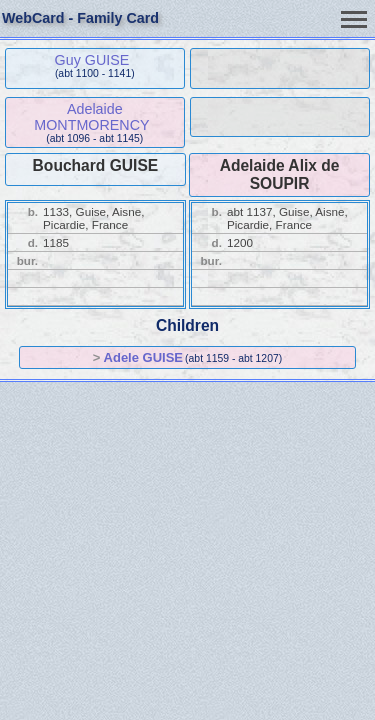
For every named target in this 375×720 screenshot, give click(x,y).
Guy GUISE (92, 60)
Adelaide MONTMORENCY (91, 117)
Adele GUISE (143, 357)
